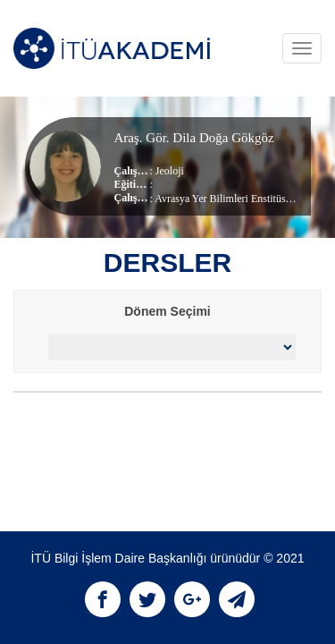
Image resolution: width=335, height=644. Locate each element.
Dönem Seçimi (167, 311)
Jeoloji (170, 171)
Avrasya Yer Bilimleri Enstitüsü (222, 199)
